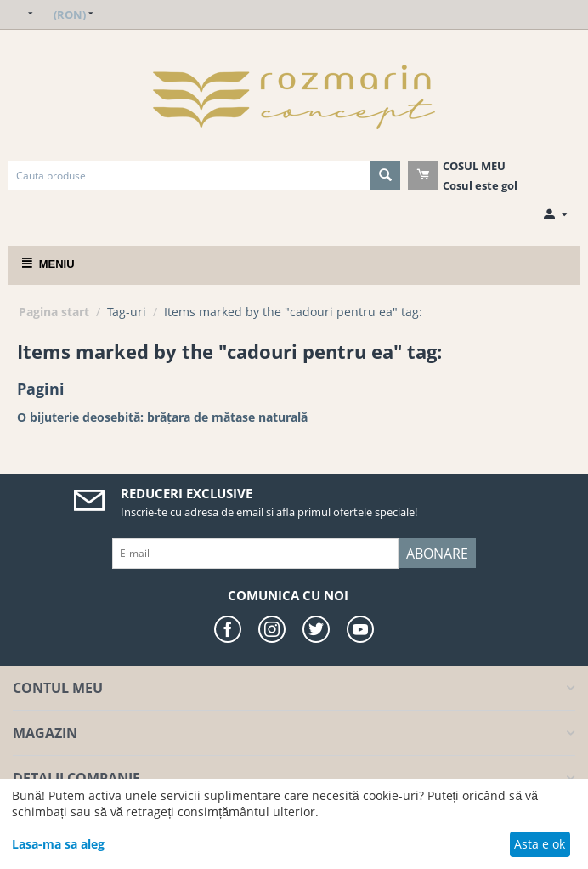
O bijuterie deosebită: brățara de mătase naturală (162, 417)
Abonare (437, 554)
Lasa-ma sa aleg (58, 844)
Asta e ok (540, 844)
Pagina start (54, 312)
